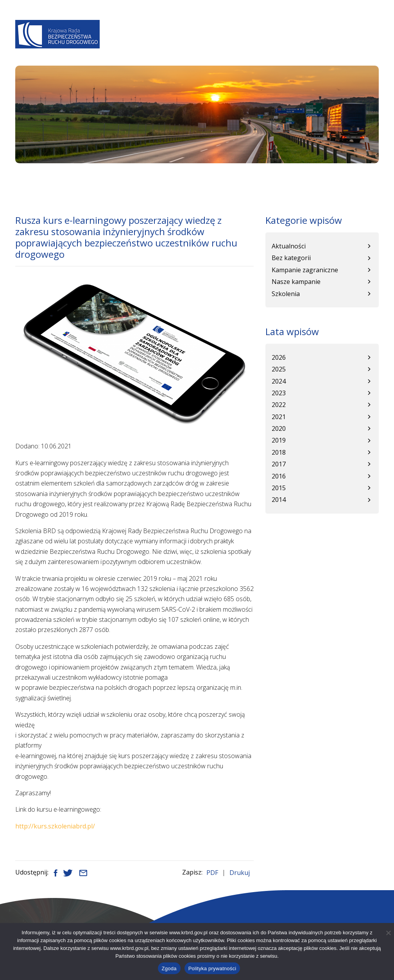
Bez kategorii (291, 258)
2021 (279, 417)
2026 (279, 357)
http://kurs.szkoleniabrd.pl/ (55, 826)
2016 (279, 476)
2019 (279, 440)
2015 (279, 488)
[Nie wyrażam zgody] (388, 933)
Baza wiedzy (241, 44)
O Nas (120, 44)
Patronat (336, 44)
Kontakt (369, 44)
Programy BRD (197, 44)
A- (232, 24)
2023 (279, 393)
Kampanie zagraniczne (305, 270)
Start (22, 179)
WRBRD (274, 44)
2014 (279, 500)
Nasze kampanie (296, 282)
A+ (254, 24)
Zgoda (169, 968)
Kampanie (302, 44)
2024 (279, 381)
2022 (279, 405)
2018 (279, 452)
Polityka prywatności (212, 968)
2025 (279, 369)
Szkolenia (286, 294)
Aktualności (152, 44)
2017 (279, 464)
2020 (279, 428)
